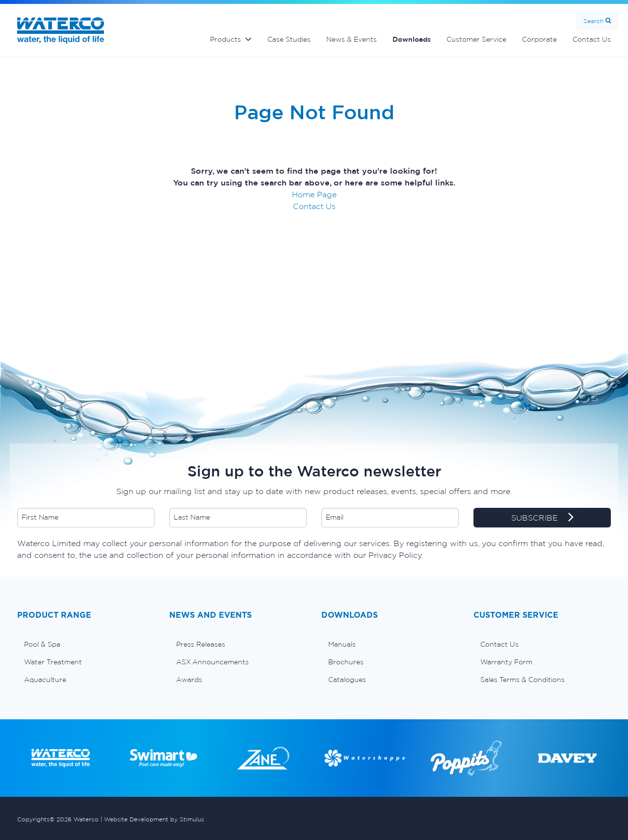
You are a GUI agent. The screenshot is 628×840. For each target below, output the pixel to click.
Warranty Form (506, 662)
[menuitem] (86, 644)
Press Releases (201, 644)
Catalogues (347, 680)
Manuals (342, 644)
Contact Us (592, 39)
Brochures (346, 662)
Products (225, 39)
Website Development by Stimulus (154, 819)
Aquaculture (45, 680)
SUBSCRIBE (542, 518)
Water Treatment (53, 662)
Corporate (539, 39)
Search (593, 21)
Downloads (412, 39)
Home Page (314, 194)
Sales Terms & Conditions (523, 680)
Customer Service (476, 39)
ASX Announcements (212, 662)
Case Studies (289, 39)
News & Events (352, 39)
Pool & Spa (42, 644)
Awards (189, 680)
